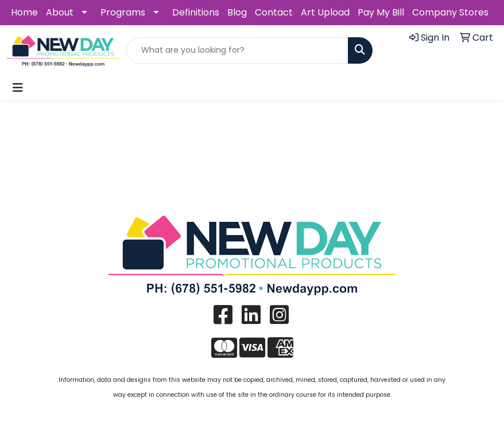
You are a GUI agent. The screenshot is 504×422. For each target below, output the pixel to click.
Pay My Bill (381, 12)
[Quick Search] (237, 50)
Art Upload (325, 12)
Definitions (196, 12)
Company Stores (450, 12)
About (60, 12)
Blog (237, 12)
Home (24, 12)
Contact (274, 12)
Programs (123, 12)
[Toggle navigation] (18, 88)
